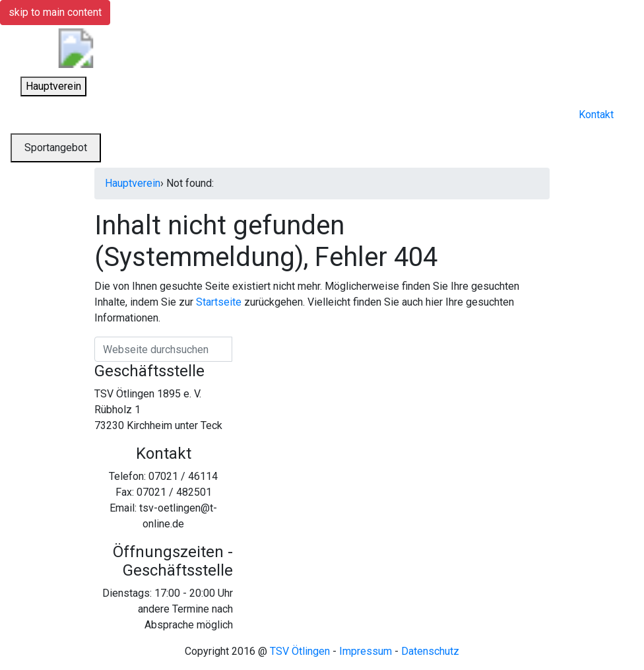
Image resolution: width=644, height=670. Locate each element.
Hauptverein (133, 183)
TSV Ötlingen (300, 651)
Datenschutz (430, 651)
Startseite (219, 302)
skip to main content (55, 12)
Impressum (366, 651)
